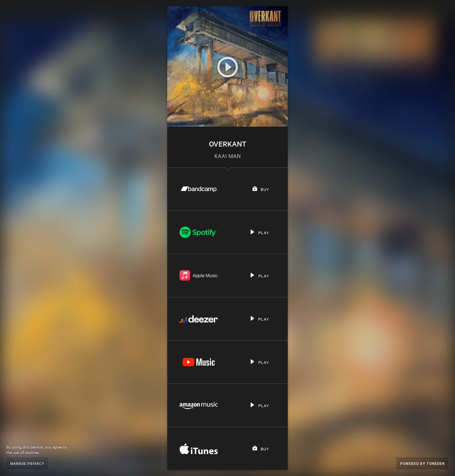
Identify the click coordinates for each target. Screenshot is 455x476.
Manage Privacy (27, 463)
